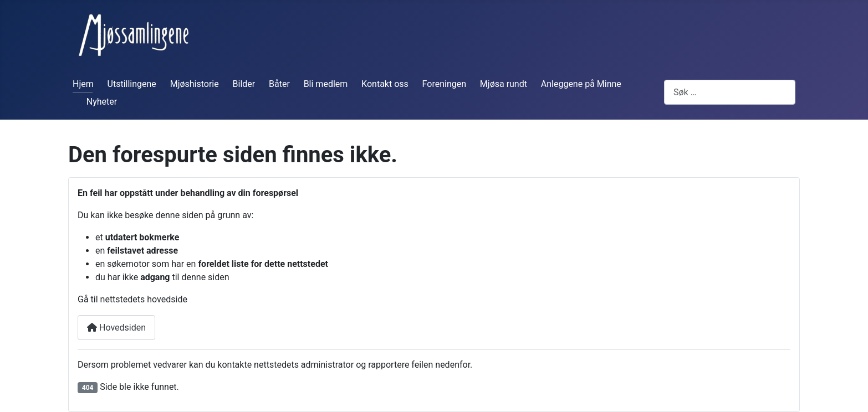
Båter (279, 84)
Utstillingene (132, 84)
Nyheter (102, 102)
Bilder (244, 84)
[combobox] (730, 92)
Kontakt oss (385, 84)
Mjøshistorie (195, 84)
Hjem (83, 84)
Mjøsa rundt (504, 84)
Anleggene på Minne (581, 84)
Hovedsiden (116, 328)
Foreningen (444, 84)
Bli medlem (326, 84)
